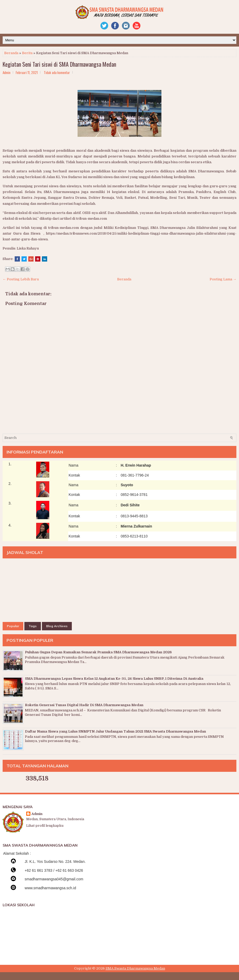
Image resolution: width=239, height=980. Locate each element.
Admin (37, 814)
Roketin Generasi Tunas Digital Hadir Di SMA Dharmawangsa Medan (84, 705)
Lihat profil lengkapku (45, 826)
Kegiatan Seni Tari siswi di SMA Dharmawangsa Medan (59, 64)
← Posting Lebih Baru (21, 279)
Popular (13, 626)
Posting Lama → (223, 279)
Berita (27, 53)
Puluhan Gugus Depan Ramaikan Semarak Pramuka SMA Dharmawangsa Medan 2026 (98, 652)
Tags (33, 626)
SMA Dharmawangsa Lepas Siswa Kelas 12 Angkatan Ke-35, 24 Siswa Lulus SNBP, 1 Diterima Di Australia (114, 679)
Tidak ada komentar (57, 72)
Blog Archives (57, 626)
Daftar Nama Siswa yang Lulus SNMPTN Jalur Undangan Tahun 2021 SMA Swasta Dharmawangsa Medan (115, 731)
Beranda (11, 53)
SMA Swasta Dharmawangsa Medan (135, 968)
